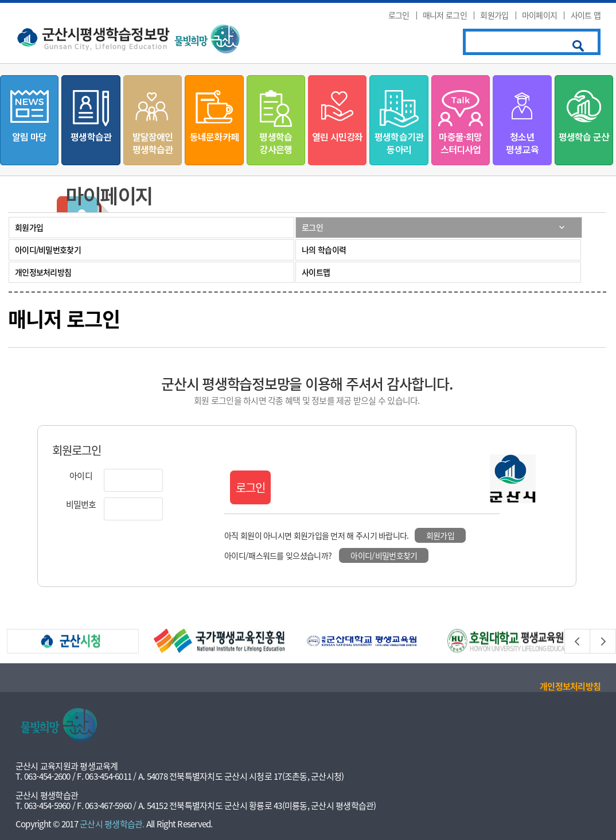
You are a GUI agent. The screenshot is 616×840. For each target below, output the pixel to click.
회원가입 (494, 15)
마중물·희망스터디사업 (460, 143)
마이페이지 (540, 15)
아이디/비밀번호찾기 (48, 250)
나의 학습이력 (324, 250)
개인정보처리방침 (43, 272)
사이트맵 (316, 272)
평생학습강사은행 (276, 143)
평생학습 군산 (584, 137)
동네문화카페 (214, 137)
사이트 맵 (586, 15)
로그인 (399, 15)
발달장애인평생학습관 (153, 143)
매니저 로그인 (445, 15)
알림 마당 (29, 137)
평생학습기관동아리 (399, 143)
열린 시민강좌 (337, 137)
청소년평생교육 (522, 143)
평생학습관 (91, 137)
